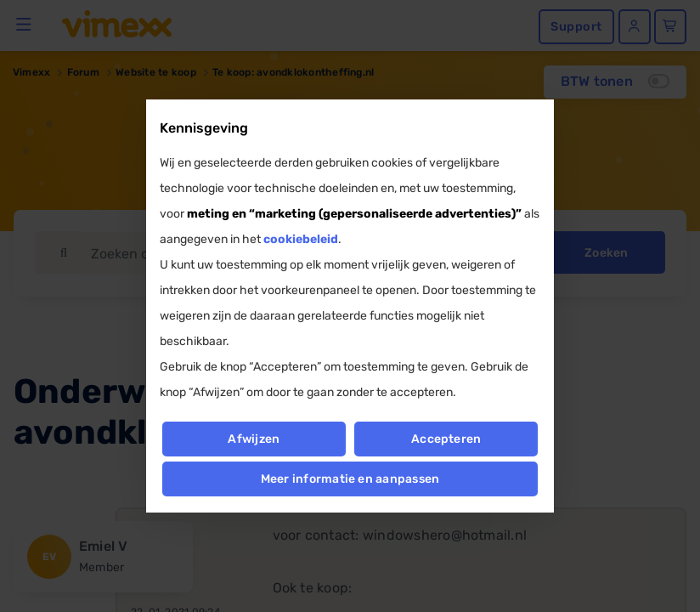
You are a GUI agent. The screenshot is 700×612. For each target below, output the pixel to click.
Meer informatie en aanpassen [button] (350, 479)
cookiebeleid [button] (301, 239)
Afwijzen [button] (254, 439)
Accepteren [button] (446, 439)
